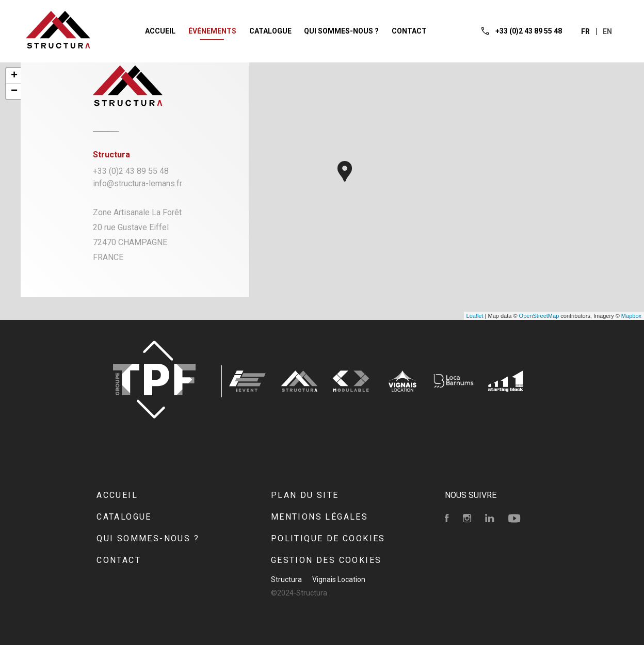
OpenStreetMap (539, 316)
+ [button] (14, 76)
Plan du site (305, 495)
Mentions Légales (319, 517)
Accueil (117, 495)
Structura (286, 579)
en (607, 31)
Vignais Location (339, 579)
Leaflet (475, 316)
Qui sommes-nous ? (148, 538)
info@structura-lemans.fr (138, 183)
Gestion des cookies (326, 560)
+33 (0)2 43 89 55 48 (131, 171)
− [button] (14, 91)
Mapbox (631, 316)
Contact (119, 560)
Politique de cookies (328, 538)
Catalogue (124, 517)
